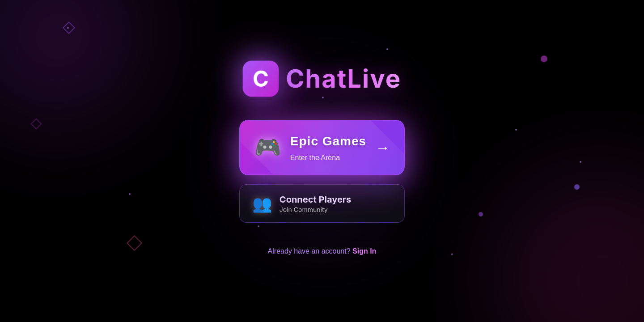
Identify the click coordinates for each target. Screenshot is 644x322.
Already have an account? (322, 258)
